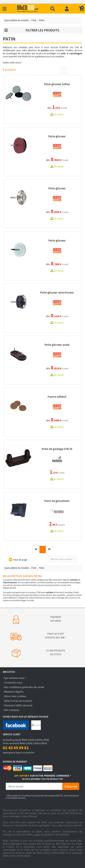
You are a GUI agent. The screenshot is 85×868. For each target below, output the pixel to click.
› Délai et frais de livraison (18, 701)
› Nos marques (11, 710)
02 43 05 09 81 (16, 748)
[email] (34, 786)
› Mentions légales (13, 692)
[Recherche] (53, 9)
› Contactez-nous (13, 682)
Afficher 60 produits (61, 559)
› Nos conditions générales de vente (24, 687)
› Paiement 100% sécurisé (18, 705)
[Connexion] (67, 9)
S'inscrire (71, 786)
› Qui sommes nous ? (15, 678)
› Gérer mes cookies (14, 696)
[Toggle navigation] (4, 9)
